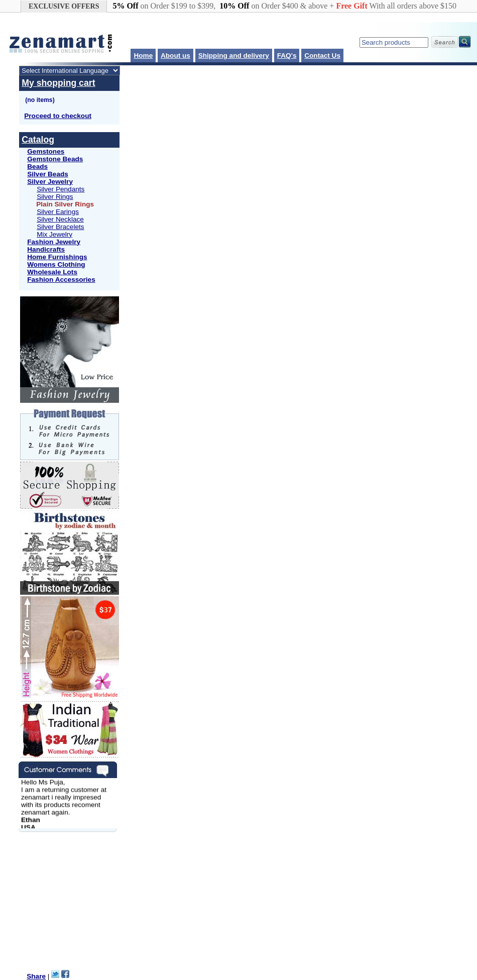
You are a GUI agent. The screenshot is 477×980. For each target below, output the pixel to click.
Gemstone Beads (55, 159)
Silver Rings (55, 197)
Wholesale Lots (52, 272)
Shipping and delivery (234, 56)
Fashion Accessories (61, 280)
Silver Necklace (60, 219)
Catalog (38, 140)
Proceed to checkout (58, 116)
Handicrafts (46, 249)
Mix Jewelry (54, 234)
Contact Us (322, 56)
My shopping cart (58, 83)
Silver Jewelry (50, 182)
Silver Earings (58, 212)
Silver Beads (48, 174)
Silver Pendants (61, 189)
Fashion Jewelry (54, 242)
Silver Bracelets (60, 227)
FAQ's (287, 56)
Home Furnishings (57, 257)
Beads (37, 167)
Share (36, 976)
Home (143, 56)
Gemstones (46, 151)
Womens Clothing (56, 264)
